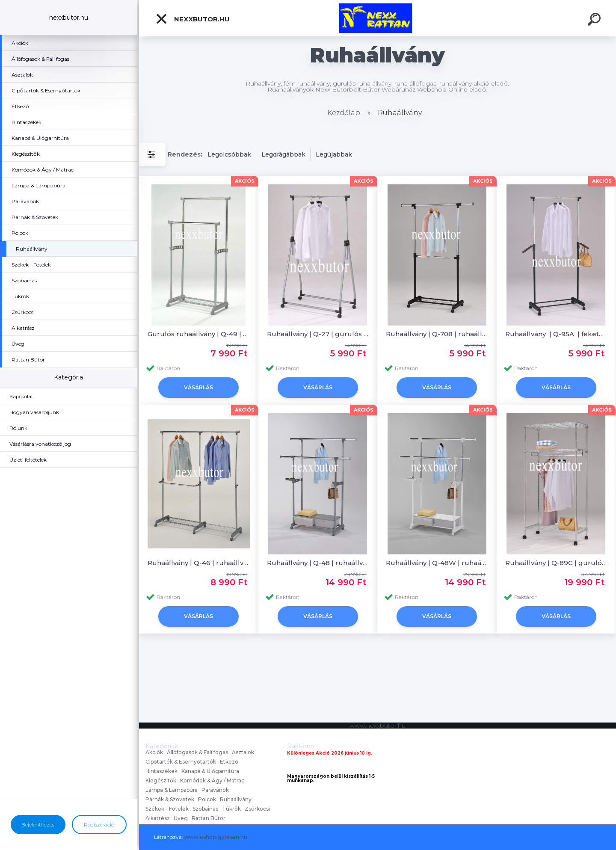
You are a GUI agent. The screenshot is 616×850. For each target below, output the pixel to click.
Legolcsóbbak (229, 154)
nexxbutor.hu (192, 19)
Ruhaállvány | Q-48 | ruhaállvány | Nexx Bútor (318, 563)
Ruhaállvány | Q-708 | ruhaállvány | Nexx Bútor (437, 334)
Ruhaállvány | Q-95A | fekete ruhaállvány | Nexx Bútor (556, 334)
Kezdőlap (344, 113)
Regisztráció (99, 825)
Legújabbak (334, 154)
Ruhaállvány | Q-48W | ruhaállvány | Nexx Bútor (437, 563)
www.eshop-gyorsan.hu (216, 837)
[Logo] (378, 18)
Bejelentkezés (38, 825)
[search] (595, 21)
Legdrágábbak (283, 154)
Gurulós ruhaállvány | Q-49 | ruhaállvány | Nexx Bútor (199, 334)
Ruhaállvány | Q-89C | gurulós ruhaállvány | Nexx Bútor (556, 563)
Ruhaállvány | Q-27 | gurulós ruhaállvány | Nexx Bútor (318, 334)
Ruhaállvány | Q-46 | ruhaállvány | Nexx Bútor (199, 563)
